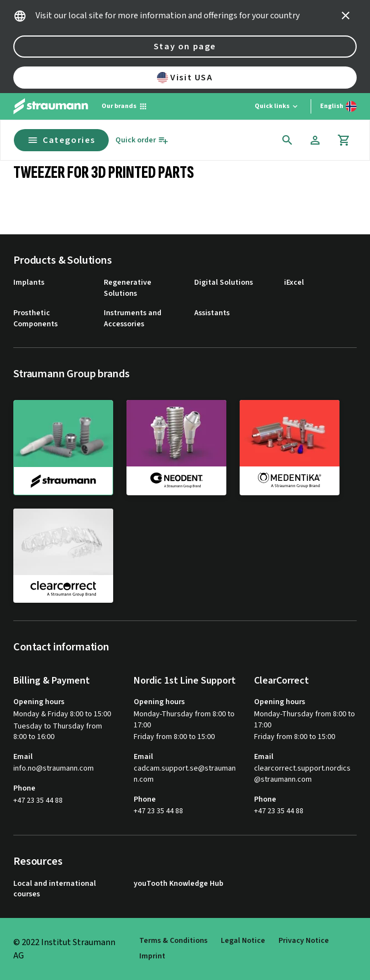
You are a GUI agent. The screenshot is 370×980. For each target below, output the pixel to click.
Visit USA (185, 78)
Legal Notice (243, 941)
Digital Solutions (224, 283)
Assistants (212, 313)
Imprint (152, 956)
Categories (61, 140)
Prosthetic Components (36, 319)
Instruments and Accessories (133, 319)
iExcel (294, 283)
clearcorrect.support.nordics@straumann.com (302, 774)
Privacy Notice (304, 941)
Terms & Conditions (173, 941)
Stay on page (185, 47)
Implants (29, 283)
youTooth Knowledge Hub (179, 884)
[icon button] (346, 16)
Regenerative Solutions (128, 288)
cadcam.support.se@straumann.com (185, 774)
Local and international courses (55, 889)
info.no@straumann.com (54, 769)
